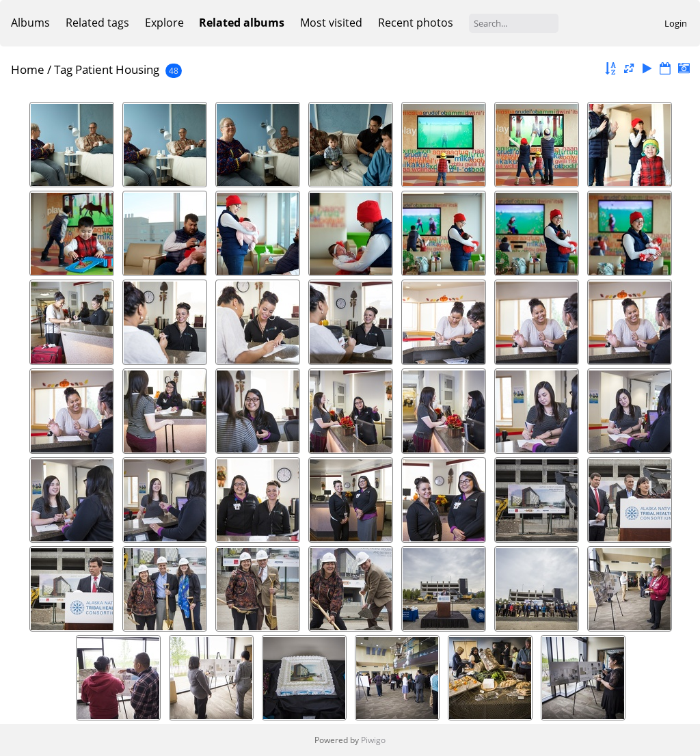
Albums (30, 23)
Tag (63, 69)
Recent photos (416, 23)
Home (28, 69)
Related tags (97, 23)
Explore (164, 23)
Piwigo (373, 740)
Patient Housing (117, 69)
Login (676, 23)
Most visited (331, 23)
